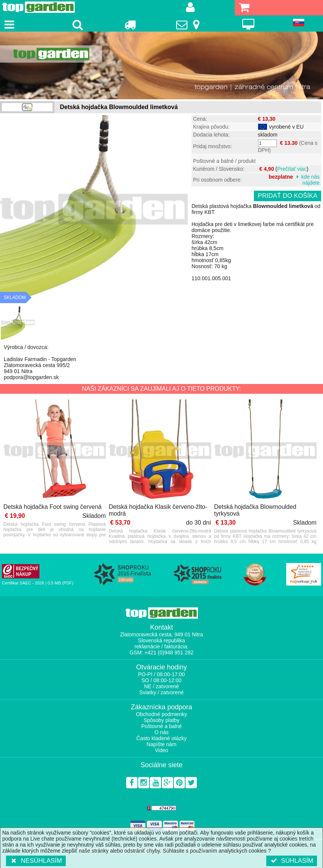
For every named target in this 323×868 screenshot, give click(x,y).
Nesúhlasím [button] (36, 861)
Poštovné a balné (161, 726)
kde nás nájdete (310, 180)
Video (161, 750)
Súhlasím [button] (292, 861)
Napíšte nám (161, 744)
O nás (161, 732)
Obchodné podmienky (161, 714)
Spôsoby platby (161, 720)
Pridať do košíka (288, 196)
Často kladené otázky (161, 738)
